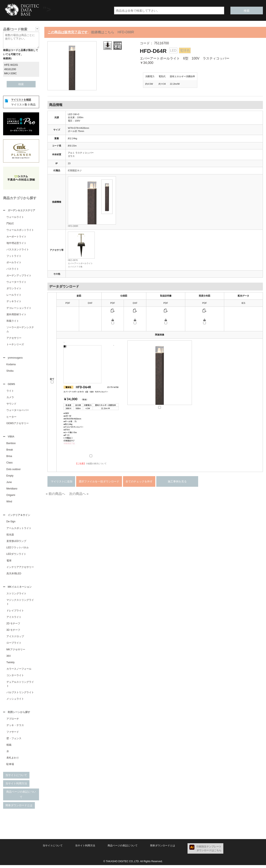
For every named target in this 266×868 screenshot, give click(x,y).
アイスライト (14, 620)
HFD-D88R (73, 226)
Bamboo (11, 445)
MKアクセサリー (16, 652)
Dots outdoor (14, 471)
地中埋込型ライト (16, 243)
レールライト (14, 295)
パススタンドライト (18, 250)
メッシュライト (15, 701)
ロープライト (14, 645)
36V (9, 658)
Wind (9, 503)
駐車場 (10, 767)
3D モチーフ (13, 632)
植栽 (9, 748)
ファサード (13, 735)
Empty (10, 477)
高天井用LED (14, 576)
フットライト (14, 256)
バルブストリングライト (20, 695)
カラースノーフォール (19, 671)
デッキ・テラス (15, 728)
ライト (10, 392)
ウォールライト (15, 217)
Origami (11, 497)
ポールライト (14, 263)
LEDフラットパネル (18, 550)
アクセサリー (14, 338)
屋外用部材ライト (16, 315)
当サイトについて (16, 778)
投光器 (10, 537)
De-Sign (11, 524)
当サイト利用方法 (16, 786)
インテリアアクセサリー (20, 569)
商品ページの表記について (21, 797)
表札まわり (13, 761)
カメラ (10, 399)
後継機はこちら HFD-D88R (112, 32)
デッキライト (14, 302)
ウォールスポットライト (20, 230)
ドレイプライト (15, 613)
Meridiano (12, 490)
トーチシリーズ (15, 345)
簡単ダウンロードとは (19, 808)
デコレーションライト (19, 308)
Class (10, 464)
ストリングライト (16, 596)
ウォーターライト (16, 282)
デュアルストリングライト (20, 686)
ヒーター (11, 418)
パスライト (13, 269)
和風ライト (13, 321)
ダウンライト (14, 289)
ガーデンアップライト (19, 276)
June (9, 484)
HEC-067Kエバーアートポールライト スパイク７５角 (81, 263)
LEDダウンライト (16, 556)
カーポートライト (16, 237)
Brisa (9, 458)
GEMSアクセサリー (18, 425)
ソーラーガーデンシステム (20, 330)
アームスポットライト (19, 530)
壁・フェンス (14, 741)
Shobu (10, 372)
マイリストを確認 (21, 100)
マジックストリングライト (20, 604)
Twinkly (11, 665)
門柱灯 (10, 224)
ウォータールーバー (18, 411)
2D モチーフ (13, 626)
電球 (9, 563)
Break (10, 451)
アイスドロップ (15, 639)
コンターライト (15, 678)
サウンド (11, 405)
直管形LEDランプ (16, 543)
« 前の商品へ (55, 494)
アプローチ (13, 722)
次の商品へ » (79, 494)
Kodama (11, 365)
